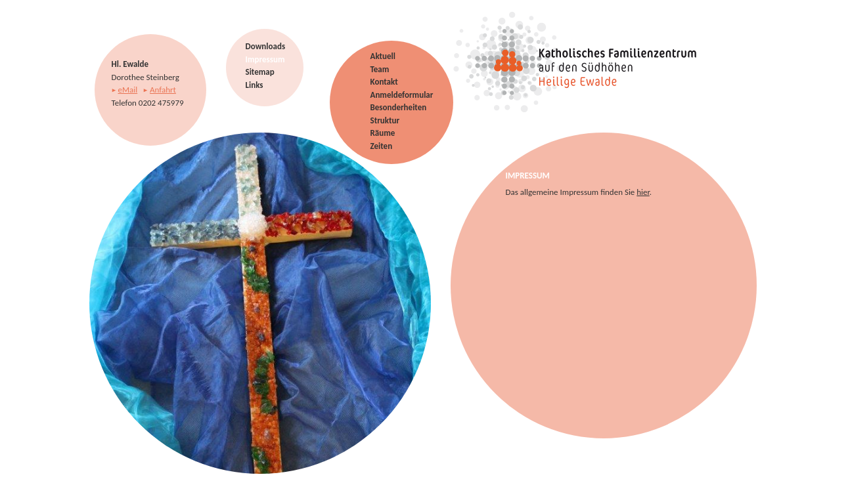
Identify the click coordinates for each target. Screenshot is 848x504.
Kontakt (384, 82)
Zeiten (382, 146)
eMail (127, 90)
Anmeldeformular (402, 95)
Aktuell (383, 56)
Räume (383, 133)
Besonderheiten (399, 107)
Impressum (265, 59)
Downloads (266, 46)
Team (380, 69)
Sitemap (260, 72)
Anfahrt (163, 90)
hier (643, 192)
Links (255, 85)
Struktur (385, 120)
